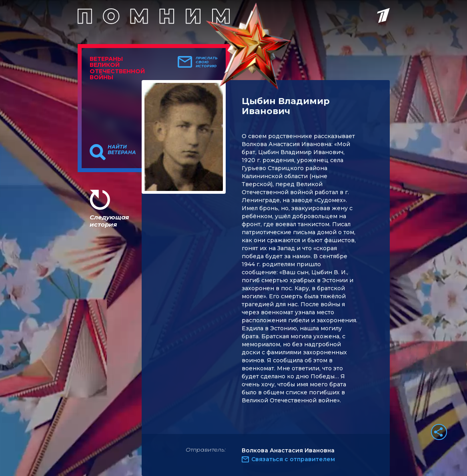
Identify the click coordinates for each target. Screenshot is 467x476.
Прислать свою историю (207, 62)
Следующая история (109, 221)
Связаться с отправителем (293, 459)
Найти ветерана (122, 150)
